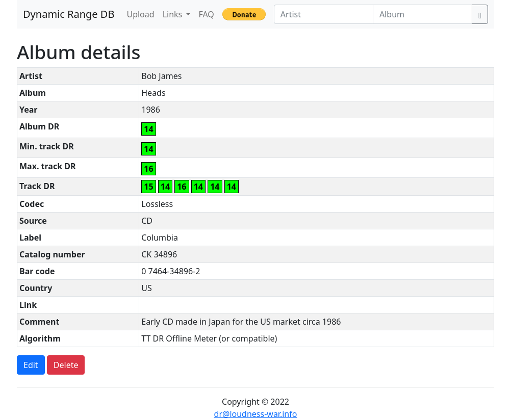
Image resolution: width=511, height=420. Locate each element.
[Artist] (324, 14)
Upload (140, 14)
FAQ (206, 14)
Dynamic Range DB (69, 14)
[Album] (423, 14)
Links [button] (174, 14)
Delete (66, 365)
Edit (31, 365)
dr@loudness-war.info (256, 414)
